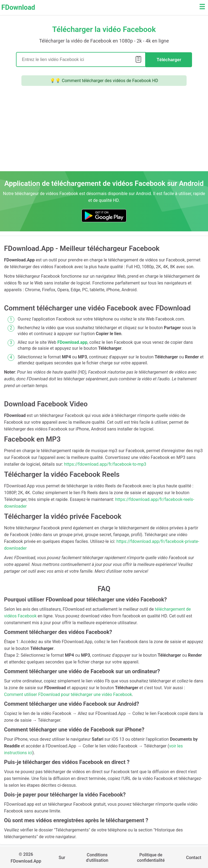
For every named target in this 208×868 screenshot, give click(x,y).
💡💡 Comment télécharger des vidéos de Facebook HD (104, 80)
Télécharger (169, 59)
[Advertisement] (104, 130)
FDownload (18, 7)
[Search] (81, 59)
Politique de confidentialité (151, 857)
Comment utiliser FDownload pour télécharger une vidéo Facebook (68, 694)
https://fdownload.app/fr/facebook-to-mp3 (105, 464)
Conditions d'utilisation (97, 857)
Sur (62, 857)
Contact (194, 857)
